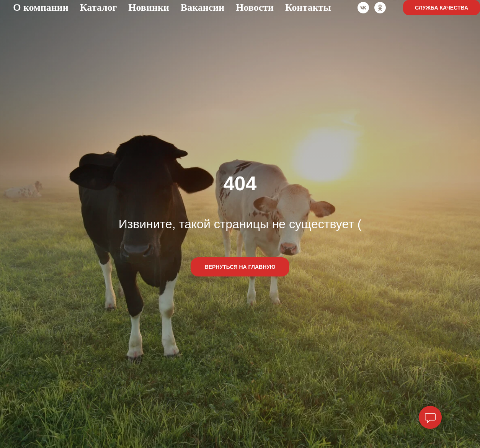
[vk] (363, 8)
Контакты (308, 7)
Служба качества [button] (442, 8)
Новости (255, 7)
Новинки (149, 7)
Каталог (99, 7)
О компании (41, 7)
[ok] (380, 8)
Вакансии (202, 7)
